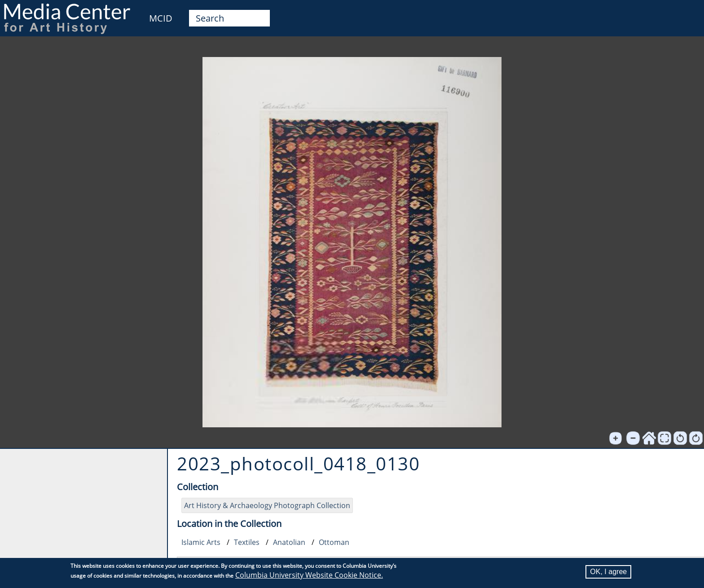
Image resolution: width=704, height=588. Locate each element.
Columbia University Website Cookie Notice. (309, 575)
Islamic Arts (201, 542)
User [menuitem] (687, 13)
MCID (161, 18)
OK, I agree (608, 572)
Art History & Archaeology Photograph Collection (267, 505)
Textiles (247, 542)
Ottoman (334, 542)
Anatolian (289, 542)
